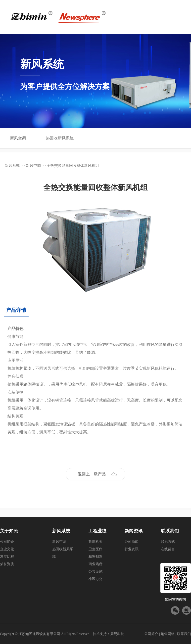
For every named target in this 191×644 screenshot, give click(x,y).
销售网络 (168, 634)
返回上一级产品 (92, 474)
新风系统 (12, 166)
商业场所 (95, 564)
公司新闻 (132, 542)
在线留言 (168, 549)
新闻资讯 (134, 531)
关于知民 (9, 531)
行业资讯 (132, 549)
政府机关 (95, 542)
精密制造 (95, 557)
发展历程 (7, 557)
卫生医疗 (95, 549)
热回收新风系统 (60, 138)
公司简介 (7, 542)
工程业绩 (97, 531)
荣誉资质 (7, 564)
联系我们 (170, 531)
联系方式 (168, 542)
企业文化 (7, 549)
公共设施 (95, 572)
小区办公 (95, 579)
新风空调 (18, 138)
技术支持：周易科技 (108, 634)
